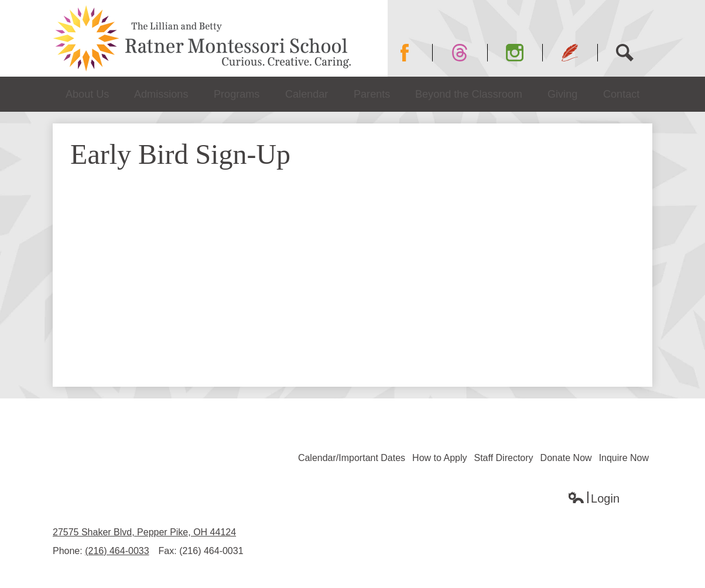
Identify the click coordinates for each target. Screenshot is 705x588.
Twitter (465, 53)
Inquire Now (624, 458)
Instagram (524, 53)
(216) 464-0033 (117, 551)
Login (593, 499)
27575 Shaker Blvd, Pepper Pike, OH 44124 (144, 532)
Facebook (414, 53)
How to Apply (439, 458)
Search (631, 53)
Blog (570, 53)
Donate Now (566, 458)
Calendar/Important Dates (352, 458)
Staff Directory (504, 458)
